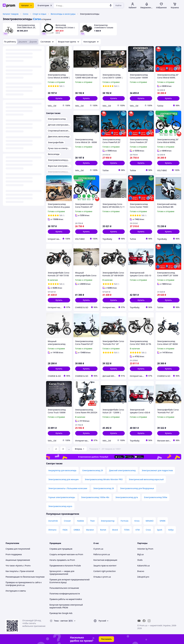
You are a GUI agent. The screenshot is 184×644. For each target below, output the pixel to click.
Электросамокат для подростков (157, 470)
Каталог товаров (11, 14)
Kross (137, 521)
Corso (26, 14)
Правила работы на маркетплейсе (66, 599)
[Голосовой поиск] (111, 5)
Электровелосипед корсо (60, 506)
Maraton (90, 530)
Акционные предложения (18, 560)
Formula (125, 521)
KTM (138, 530)
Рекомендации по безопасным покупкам (25, 577)
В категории (45, 5)
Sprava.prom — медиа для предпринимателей (62, 573)
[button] (59, 98)
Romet (103, 530)
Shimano (52, 530)
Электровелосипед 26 (104, 488)
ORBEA (77, 530)
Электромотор (108, 521)
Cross (148, 530)
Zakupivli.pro (143, 577)
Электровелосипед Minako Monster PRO (104, 479)
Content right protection (105, 571)
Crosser (67, 521)
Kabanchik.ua (143, 566)
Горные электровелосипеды (62, 497)
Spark (160, 530)
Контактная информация (105, 560)
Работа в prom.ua (102, 554)
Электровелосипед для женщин (63, 479)
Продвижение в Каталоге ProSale (65, 566)
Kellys (171, 530)
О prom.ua (98, 549)
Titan (92, 521)
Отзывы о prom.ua (102, 577)
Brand (115, 530)
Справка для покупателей (18, 549)
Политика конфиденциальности (65, 594)
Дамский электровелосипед (122, 470)
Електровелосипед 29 (93, 470)
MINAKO (149, 521)
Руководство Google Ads (61, 613)
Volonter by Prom (145, 549)
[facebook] (144, 621)
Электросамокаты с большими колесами (68, 488)
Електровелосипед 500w (156, 497)
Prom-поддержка (14, 554)
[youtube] (139, 621)
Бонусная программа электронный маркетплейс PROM (66, 606)
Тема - (61, 621)
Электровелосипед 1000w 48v (95, 497)
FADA (65, 530)
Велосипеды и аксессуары (63, 14)
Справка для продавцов (61, 549)
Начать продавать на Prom (62, 560)
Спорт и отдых (39, 14)
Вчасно (141, 571)
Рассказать (106, 639)
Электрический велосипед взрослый (146, 479)
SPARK (163, 521)
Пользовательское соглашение (64, 588)
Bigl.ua (140, 554)
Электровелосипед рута (127, 497)
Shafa (140, 560)
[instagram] (149, 621)
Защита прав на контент (105, 566)
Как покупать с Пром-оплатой (20, 571)
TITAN (127, 530)
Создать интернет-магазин (62, 554)
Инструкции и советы (16, 591)
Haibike (80, 521)
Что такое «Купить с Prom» (18, 566)
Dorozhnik (53, 521)
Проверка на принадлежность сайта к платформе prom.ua (24, 584)
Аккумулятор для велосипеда (62, 470)
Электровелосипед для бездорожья (137, 488)
